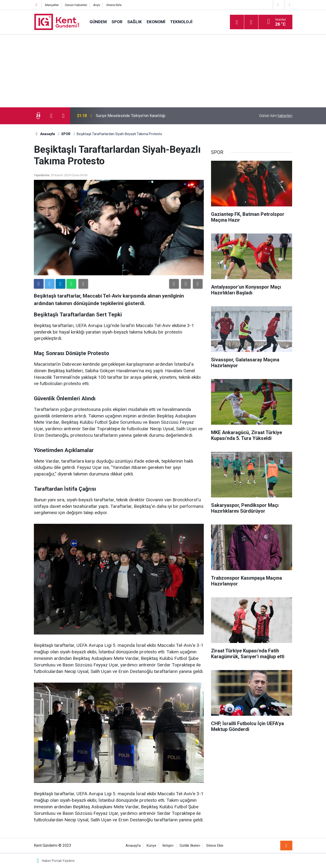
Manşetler (52, 5)
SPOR (117, 22)
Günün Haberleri (76, 5)
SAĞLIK (135, 22)
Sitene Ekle (114, 5)
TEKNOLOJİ (181, 22)
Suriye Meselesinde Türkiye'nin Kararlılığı (131, 116)
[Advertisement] (163, 71)
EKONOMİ (156, 22)
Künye (152, 846)
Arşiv (97, 5)
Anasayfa (133, 846)
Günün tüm (276, 116)
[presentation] (51, 116)
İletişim (168, 846)
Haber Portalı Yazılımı (58, 861)
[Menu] (237, 22)
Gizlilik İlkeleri (190, 846)
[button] (174, 284)
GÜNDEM (98, 22)
